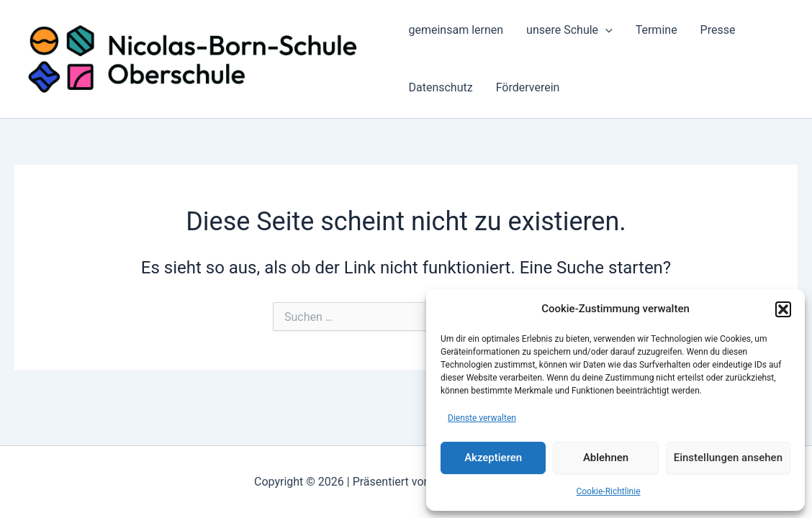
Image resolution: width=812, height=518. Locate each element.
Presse (718, 30)
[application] (605, 30)
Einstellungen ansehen (728, 458)
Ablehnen (606, 458)
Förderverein (528, 87)
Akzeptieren (493, 458)
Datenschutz (440, 87)
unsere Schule (569, 30)
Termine (657, 30)
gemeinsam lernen (456, 30)
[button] (783, 309)
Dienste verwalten (482, 418)
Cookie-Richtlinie (608, 491)
